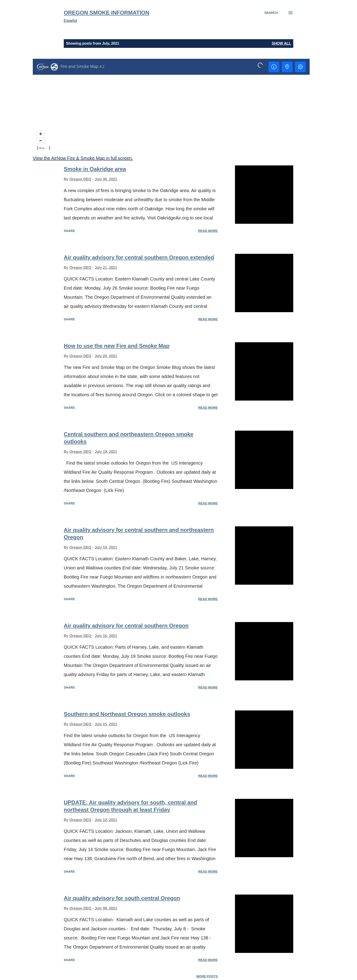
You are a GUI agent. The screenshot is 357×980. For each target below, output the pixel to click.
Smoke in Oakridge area (95, 169)
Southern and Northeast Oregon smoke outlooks (127, 714)
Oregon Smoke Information (107, 13)
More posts (207, 976)
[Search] (271, 13)
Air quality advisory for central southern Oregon (126, 626)
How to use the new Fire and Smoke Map (117, 346)
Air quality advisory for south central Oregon (122, 898)
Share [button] (69, 231)
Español (70, 21)
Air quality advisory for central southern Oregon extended (139, 257)
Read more (208, 231)
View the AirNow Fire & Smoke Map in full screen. (83, 158)
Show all (281, 43)
